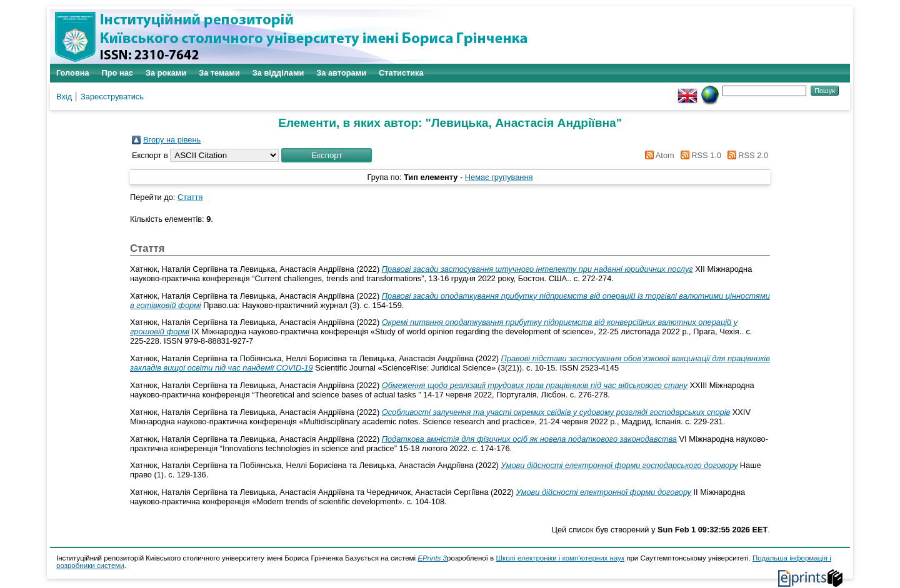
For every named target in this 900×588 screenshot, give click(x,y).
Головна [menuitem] (73, 73)
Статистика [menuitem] (401, 73)
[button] (327, 155)
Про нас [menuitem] (117, 73)
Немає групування (499, 177)
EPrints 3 (432, 558)
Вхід (64, 97)
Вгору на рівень (172, 140)
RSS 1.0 (699, 155)
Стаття (190, 197)
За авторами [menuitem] (341, 73)
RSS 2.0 (746, 155)
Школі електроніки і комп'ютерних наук (560, 558)
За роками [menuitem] (166, 73)
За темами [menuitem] (219, 73)
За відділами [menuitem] (278, 73)
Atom (658, 155)
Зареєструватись (112, 97)
